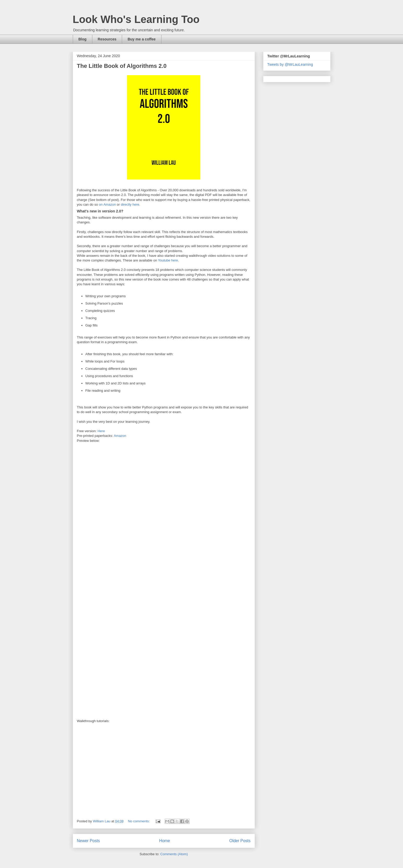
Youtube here (168, 260)
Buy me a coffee (142, 39)
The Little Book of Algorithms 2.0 (122, 66)
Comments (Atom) (174, 854)
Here (101, 431)
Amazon (120, 436)
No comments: (139, 821)
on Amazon (107, 204)
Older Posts (240, 841)
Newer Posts (88, 841)
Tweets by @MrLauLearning (290, 64)
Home (165, 841)
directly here (130, 204)
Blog (83, 39)
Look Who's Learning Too (136, 19)
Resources (107, 39)
